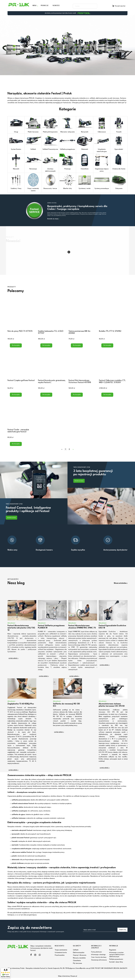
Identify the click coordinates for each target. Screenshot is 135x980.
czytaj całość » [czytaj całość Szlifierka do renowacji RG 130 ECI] (59, 734)
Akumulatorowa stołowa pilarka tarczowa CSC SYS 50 (112, 707)
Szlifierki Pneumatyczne (50, 142)
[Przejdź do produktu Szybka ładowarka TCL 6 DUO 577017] (52, 316)
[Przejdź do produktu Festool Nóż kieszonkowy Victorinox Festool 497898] (83, 365)
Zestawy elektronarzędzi (50, 163)
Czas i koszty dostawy (99, 959)
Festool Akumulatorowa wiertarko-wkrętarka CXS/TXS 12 (21, 630)
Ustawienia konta (61, 955)
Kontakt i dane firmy (116, 964)
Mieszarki (16, 162)
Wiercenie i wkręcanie (67, 125)
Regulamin (113, 952)
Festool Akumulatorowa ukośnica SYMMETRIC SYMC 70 (82, 629)
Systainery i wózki (85, 181)
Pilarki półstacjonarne (50, 125)
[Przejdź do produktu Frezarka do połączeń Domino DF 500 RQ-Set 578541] (67, 270)
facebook (31, 957)
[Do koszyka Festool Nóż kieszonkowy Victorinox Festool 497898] (77, 397)
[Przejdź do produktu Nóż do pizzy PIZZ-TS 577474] (22, 316)
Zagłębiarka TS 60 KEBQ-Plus (21, 706)
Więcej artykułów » (121, 585)
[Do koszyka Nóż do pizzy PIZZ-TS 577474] (16, 348)
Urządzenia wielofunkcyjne (102, 143)
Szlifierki (33, 142)
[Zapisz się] (122, 932)
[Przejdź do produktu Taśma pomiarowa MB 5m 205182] (83, 316)
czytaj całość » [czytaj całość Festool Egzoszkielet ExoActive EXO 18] (105, 667)
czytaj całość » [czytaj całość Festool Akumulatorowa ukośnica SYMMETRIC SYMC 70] (74, 678)
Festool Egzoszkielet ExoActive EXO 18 (112, 629)
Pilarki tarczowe (33, 125)
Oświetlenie (85, 162)
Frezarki (119, 125)
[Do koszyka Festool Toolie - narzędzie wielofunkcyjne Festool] (16, 446)
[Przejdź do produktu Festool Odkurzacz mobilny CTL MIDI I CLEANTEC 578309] (113, 365)
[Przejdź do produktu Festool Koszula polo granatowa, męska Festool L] (52, 365)
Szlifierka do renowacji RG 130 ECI (66, 707)
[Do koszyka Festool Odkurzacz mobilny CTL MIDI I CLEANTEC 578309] (107, 397)
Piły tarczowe (77, 965)
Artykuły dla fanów (119, 162)
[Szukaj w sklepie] (83, 6)
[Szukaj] (95, 6)
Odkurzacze (102, 125)
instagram (35, 957)
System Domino (16, 142)
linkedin (40, 957)
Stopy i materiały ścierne (33, 182)
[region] (67, 45)
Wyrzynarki (85, 125)
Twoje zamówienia (61, 952)
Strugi (16, 125)
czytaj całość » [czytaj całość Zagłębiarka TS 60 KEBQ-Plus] (13, 772)
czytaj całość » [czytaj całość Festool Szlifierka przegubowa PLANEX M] (44, 678)
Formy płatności (96, 954)
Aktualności (11, 625)
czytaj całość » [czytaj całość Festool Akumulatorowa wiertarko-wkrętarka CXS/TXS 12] (13, 660)
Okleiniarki (85, 142)
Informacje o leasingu (98, 957)
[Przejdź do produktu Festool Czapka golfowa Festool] (22, 365)
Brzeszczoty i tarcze (50, 181)
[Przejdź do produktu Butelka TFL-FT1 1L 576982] (113, 316)
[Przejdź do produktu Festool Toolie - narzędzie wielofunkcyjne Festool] (22, 415)
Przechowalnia (60, 957)
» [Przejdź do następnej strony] (73, 452)
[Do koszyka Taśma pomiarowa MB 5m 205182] (77, 348)
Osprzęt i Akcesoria (80, 957)
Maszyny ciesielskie (79, 960)
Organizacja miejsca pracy (102, 163)
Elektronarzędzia (79, 955)
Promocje (67, 162)
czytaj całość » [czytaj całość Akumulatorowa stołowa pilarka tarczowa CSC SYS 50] (105, 770)
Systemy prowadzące (102, 181)
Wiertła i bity (67, 181)
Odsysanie (119, 181)
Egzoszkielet (119, 142)
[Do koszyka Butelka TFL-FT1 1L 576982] (107, 348)
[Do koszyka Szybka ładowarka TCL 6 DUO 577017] (46, 348)
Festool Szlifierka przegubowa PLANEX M (51, 629)
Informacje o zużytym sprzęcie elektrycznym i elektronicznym (117, 957)
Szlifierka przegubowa (67, 142)
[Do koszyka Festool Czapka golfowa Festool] (16, 397)
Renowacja (33, 162)
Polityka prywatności (116, 961)
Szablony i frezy (16, 181)
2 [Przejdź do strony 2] (69, 452)
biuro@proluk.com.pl (83, 971)
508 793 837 (96, 971)
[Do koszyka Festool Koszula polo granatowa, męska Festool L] (46, 397)
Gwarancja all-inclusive (99, 962)
